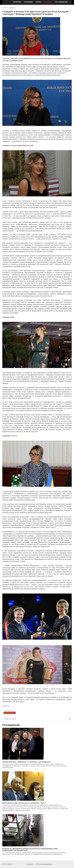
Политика (17, 2)
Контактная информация (44, 864)
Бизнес (39, 2)
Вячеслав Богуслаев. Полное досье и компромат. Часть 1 (24, 803)
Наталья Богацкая (10, 713)
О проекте (30, 864)
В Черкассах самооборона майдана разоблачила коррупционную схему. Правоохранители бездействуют (30, 849)
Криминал (48, 2)
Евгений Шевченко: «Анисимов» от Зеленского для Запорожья (26, 762)
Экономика (28, 2)
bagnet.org (6, 706)
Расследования (61, 2)
